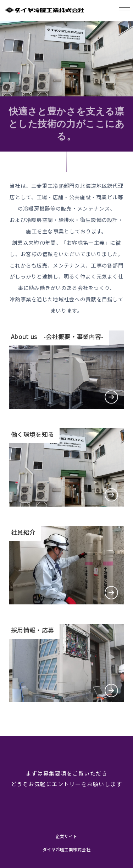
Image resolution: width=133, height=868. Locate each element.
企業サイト (66, 836)
